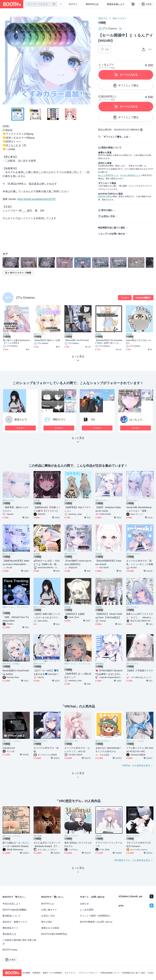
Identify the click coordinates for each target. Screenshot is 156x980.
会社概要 (26, 973)
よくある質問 (87, 910)
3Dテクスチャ (120, 18)
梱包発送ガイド (10, 928)
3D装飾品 (68, 334)
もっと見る (78, 441)
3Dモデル (103, 18)
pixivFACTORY (105, 196)
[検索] (54, 4)
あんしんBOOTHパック (108, 175)
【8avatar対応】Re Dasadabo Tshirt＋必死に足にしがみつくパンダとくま (109, 342)
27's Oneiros (25, 298)
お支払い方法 (108, 216)
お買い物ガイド (49, 910)
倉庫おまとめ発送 (50, 928)
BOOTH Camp (10, 950)
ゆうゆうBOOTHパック (131, 175)
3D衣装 (6, 334)
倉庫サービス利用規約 (52, 973)
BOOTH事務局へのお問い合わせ (96, 922)
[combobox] (41, 4)
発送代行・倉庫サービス (15, 922)
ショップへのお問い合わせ (112, 234)
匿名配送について (12, 916)
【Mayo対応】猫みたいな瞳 (47, 340)
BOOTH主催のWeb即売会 (54, 934)
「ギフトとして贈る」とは (115, 137)
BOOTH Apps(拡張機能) (15, 910)
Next (88, 61)
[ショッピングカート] (133, 4)
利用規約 (36, 973)
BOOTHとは (92, 4)
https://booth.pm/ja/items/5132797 (37, 199)
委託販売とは (9, 934)
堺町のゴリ (59, 420)
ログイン (73, 4)
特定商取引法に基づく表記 (112, 228)
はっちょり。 (137, 420)
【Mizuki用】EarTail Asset (77, 340)
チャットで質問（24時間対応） (96, 916)
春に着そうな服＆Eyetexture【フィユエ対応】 (16, 342)
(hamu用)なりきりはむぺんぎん (138, 342)
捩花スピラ (21, 420)
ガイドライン (70, 973)
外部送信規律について (110, 973)
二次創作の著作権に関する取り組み (19, 942)
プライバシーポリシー (88, 973)
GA (93, 420)
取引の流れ (107, 210)
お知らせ (84, 904)
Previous (5, 61)
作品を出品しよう (116, 4)
